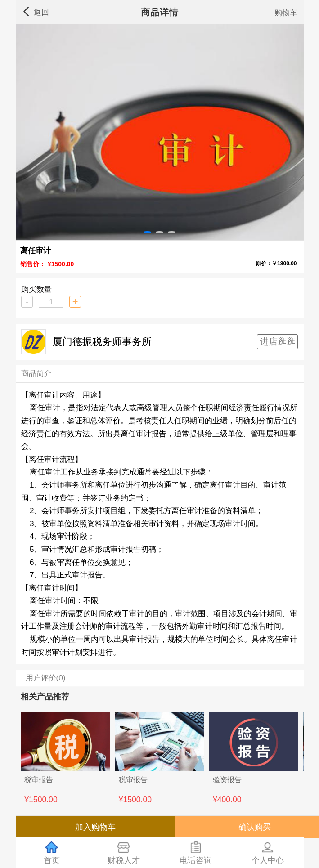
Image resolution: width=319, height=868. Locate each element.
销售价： (33, 264)
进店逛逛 (278, 342)
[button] (147, 232)
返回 (35, 12)
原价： (276, 263)
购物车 (286, 13)
